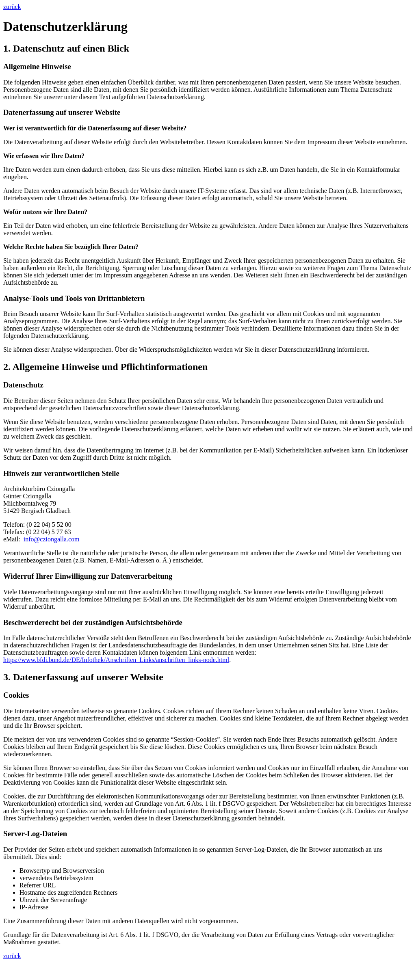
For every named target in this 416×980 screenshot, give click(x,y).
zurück (12, 7)
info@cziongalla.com (52, 539)
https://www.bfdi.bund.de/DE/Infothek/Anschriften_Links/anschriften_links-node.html (116, 660)
